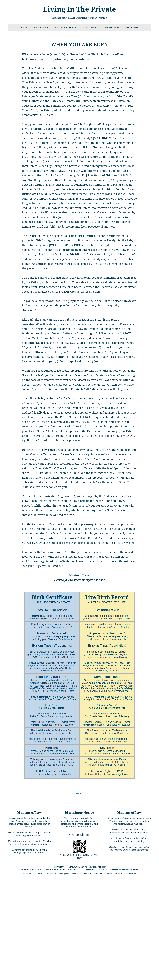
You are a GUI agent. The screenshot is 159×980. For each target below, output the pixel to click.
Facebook (28, 874)
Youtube (76, 874)
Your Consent (90, 28)
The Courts (132, 28)
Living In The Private (80, 9)
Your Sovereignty (65, 28)
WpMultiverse (35, 869)
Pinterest (87, 874)
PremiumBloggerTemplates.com (81, 869)
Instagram (64, 874)
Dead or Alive (41, 28)
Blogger (102, 867)
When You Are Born (79, 44)
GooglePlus (51, 874)
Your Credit (112, 28)
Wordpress (131, 874)
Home (24, 28)
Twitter (39, 874)
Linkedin (98, 874)
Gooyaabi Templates (130, 869)
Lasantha (63, 869)
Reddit (109, 874)
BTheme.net (102, 869)
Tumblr (119, 874)
